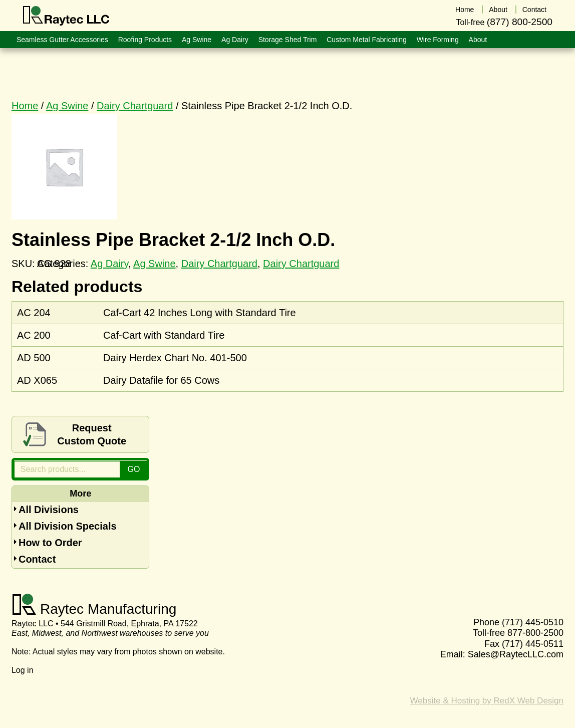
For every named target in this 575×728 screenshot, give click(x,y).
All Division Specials (68, 526)
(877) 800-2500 (520, 22)
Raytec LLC (66, 16)
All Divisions (49, 510)
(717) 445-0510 (533, 622)
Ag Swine (67, 106)
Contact (37, 559)
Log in (23, 670)
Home (25, 106)
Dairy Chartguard (135, 106)
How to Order (50, 543)
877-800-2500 (535, 633)
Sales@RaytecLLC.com (516, 654)
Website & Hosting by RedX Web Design (487, 701)
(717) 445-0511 (533, 644)
